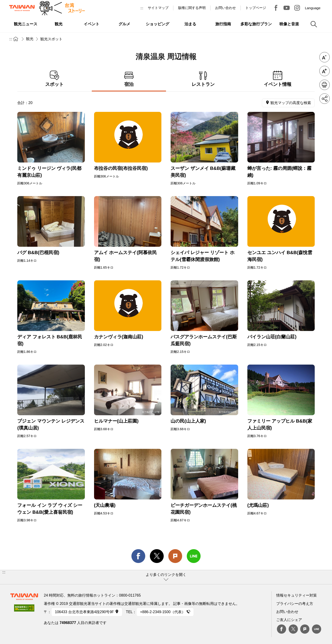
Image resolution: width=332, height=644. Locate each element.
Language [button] (313, 8)
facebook (138, 556)
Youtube (287, 8)
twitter (157, 556)
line (194, 556)
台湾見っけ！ (276, 8)
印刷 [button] (325, 85)
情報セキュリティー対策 (296, 595)
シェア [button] (325, 99)
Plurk (175, 556)
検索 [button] (314, 24)
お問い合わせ (287, 612)
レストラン (203, 79)
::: (142, 8)
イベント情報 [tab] (278, 79)
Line (317, 629)
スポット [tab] (55, 79)
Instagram (297, 8)
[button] (166, 577)
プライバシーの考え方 (295, 604)
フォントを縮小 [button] (325, 57)
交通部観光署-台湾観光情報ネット (22, 8)
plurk (305, 629)
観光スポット (51, 39)
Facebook (282, 629)
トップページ (256, 8)
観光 (30, 39)
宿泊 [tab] (129, 79)
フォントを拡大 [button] (325, 71)
